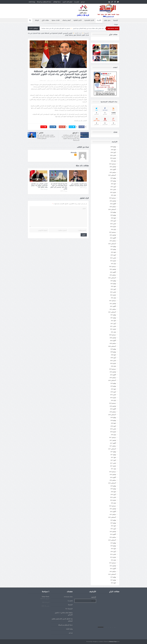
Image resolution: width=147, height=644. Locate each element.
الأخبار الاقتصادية (89, 20)
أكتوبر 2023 (113, 238)
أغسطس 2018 (112, 415)
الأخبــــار (99, 20)
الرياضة (37, 20)
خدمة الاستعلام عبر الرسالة (44, 2)
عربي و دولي (50, 80)
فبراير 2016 (113, 500)
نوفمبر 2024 (113, 201)
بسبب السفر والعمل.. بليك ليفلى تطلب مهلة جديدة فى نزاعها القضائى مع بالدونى (88, 28)
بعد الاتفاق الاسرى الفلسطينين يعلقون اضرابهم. (62, 620)
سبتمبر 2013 (113, 571)
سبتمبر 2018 (113, 412)
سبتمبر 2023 (113, 241)
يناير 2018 (113, 435)
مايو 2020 (113, 355)
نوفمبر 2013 (113, 566)
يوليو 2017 (113, 452)
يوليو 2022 (113, 281)
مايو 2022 (113, 286)
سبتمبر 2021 (113, 309)
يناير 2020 (113, 366)
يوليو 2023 (113, 246)
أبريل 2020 (113, 358)
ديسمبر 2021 (113, 301)
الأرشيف (94, 597)
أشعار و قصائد (66, 20)
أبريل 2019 (113, 392)
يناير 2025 (113, 195)
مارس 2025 (113, 189)
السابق (76, 133)
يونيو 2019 (113, 386)
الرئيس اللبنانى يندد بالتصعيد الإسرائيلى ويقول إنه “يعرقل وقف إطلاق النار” (39, 185)
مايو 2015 (113, 526)
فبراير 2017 (113, 466)
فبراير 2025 (113, 192)
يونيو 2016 (113, 489)
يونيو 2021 (113, 318)
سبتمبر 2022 (113, 275)
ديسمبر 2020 (113, 335)
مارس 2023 (113, 258)
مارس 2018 (113, 429)
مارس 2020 (113, 361)
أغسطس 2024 (112, 209)
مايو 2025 (113, 184)
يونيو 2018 (113, 420)
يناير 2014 (113, 560)
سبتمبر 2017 (113, 446)
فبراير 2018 (113, 432)
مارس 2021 (113, 326)
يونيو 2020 (113, 352)
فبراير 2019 (113, 398)
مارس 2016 (113, 497)
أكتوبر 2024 (113, 204)
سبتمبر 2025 (113, 172)
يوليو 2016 (113, 486)
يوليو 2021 (113, 315)
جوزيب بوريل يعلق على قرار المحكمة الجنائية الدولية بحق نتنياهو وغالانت (46, 137)
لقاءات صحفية (56, 20)
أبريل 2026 (113, 152)
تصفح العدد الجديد (67, 2)
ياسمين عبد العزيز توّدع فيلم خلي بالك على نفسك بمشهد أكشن (49, 28)
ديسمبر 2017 (113, 437)
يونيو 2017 (113, 455)
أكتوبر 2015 (113, 512)
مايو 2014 (113, 549)
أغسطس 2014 (112, 540)
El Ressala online (68, 597)
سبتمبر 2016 (113, 480)
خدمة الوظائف (57, 2)
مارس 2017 (113, 463)
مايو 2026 (113, 150)
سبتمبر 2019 (113, 378)
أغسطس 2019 (112, 380)
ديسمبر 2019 (113, 369)
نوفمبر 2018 (113, 406)
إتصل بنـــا (77, 2)
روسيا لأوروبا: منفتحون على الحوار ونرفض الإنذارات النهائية (78, 185)
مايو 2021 (113, 321)
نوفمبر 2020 (113, 338)
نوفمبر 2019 (113, 372)
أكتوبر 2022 (113, 272)
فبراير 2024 (113, 226)
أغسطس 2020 (112, 346)
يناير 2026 (113, 161)
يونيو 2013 (113, 580)
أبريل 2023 (113, 255)
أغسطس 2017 (112, 449)
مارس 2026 (113, 155)
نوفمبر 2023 (113, 235)
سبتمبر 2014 (113, 537)
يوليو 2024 (113, 212)
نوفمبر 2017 (113, 440)
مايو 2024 (113, 218)
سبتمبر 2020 (113, 343)
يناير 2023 (113, 264)
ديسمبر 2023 (113, 232)
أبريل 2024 (113, 221)
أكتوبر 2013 (113, 569)
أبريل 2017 (113, 460)
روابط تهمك (32, 2)
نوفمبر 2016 (113, 474)
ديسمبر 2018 (113, 403)
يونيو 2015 (113, 523)
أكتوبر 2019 (113, 375)
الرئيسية (116, 20)
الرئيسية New (69, 609)
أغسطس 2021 (112, 312)
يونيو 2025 (113, 181)
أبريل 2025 (113, 187)
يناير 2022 (113, 298)
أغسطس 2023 (112, 244)
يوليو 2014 (113, 543)
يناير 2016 (113, 503)
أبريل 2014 (113, 551)
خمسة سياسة (46, 596)
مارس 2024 (113, 224)
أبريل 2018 (113, 426)
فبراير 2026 (113, 158)
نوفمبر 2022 (113, 269)
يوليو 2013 (113, 577)
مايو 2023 (113, 252)
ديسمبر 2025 (113, 164)
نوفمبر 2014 (113, 531)
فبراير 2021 (113, 329)
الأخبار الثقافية (78, 20)
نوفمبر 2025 (113, 167)
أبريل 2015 (113, 529)
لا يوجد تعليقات (43, 80)
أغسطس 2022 (112, 278)
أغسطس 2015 (112, 517)
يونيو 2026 (113, 147)
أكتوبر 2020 (113, 341)
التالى (40, 133)
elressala (81, 80)
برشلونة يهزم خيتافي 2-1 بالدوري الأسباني (64, 614)
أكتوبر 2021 (113, 306)
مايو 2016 (113, 492)
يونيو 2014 (113, 546)
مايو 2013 (113, 583)
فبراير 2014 (113, 557)
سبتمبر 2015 (113, 514)
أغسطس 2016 (112, 483)
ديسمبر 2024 (113, 198)
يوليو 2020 (113, 349)
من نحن (83, 2)
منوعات (116, 24)
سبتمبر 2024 (113, 207)
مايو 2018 (113, 423)
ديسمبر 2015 (113, 506)
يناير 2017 (113, 469)
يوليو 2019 (113, 383)
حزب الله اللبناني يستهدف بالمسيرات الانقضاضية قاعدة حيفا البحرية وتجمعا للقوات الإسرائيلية (71, 138)
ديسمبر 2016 (113, 472)
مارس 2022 (113, 292)
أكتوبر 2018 (113, 409)
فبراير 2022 (113, 295)
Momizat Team (113, 642)
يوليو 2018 (113, 417)
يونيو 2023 (113, 249)
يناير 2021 (113, 332)
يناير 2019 (113, 400)
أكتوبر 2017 (113, 443)
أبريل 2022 (113, 289)
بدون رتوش (107, 20)
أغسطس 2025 (112, 175)
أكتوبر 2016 (113, 477)
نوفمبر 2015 (113, 509)
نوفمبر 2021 (113, 303)
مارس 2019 (113, 395)
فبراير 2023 (113, 261)
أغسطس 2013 (112, 574)
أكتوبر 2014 (113, 534)
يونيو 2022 (113, 283)
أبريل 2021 (113, 323)
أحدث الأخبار (62, 80)
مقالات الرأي (45, 20)
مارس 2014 (113, 554)
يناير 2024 (113, 229)
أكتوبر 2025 (113, 169)
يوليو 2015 (113, 520)
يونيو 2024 (113, 215)
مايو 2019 (113, 389)
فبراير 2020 (113, 363)
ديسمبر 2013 (113, 563)
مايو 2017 (113, 457)
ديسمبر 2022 (113, 266)
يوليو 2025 (113, 178)
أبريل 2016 (113, 494)
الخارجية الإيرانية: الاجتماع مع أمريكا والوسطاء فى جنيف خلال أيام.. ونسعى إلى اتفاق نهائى (59, 186)
